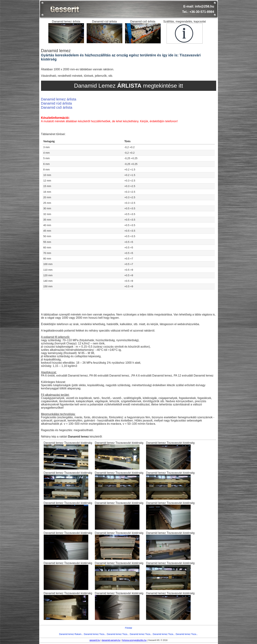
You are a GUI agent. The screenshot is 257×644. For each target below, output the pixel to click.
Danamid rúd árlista (56, 103)
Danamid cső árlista (57, 107)
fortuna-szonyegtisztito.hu (134, 640)
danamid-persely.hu (111, 640)
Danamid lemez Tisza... (95, 634)
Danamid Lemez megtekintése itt (128, 86)
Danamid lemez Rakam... (71, 634)
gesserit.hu (95, 640)
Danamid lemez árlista (59, 99)
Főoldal (128, 628)
